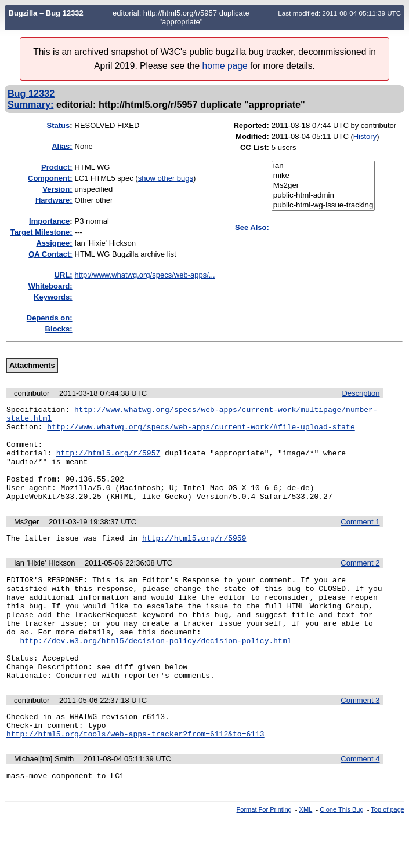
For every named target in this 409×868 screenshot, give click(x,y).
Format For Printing (264, 858)
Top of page (388, 858)
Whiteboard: (50, 286)
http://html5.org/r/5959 (194, 559)
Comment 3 (360, 742)
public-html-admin (323, 196)
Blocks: (59, 329)
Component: (50, 178)
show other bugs (166, 178)
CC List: (255, 147)
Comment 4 (360, 806)
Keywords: (53, 297)
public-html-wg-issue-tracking (323, 205)
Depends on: (50, 318)
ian (323, 166)
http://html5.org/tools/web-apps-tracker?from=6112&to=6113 (135, 781)
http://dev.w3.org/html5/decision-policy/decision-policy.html (155, 675)
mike (323, 176)
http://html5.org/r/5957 (108, 463)
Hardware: (54, 200)
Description (361, 393)
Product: (57, 167)
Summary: (30, 104)
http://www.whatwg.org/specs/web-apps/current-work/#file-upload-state (201, 432)
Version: (57, 189)
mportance (49, 221)
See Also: (252, 227)
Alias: (62, 146)
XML (306, 858)
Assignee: (54, 243)
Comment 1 (360, 541)
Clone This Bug (341, 858)
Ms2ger (323, 186)
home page (225, 66)
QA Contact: (50, 254)
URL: (64, 275)
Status (58, 125)
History (365, 136)
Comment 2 (360, 584)
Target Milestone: (41, 232)
